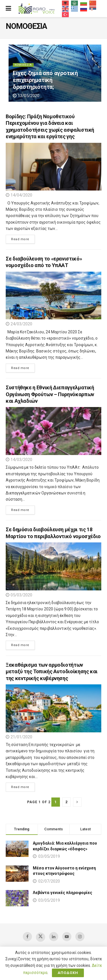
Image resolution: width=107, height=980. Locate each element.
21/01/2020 (19, 737)
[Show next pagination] (77, 802)
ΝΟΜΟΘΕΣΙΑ (23, 65)
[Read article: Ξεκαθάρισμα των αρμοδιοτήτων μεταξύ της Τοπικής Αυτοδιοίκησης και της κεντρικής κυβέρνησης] (53, 708)
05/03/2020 (19, 595)
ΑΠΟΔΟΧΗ (68, 973)
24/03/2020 (19, 324)
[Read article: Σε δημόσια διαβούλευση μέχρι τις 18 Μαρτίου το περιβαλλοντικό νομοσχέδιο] (53, 566)
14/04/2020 (19, 195)
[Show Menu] (8, 9)
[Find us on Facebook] (27, 937)
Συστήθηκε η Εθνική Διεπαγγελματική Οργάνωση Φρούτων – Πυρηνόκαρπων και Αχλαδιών (50, 394)
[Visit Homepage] (37, 9)
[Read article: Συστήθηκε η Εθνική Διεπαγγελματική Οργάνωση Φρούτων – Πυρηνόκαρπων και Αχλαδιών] (53, 431)
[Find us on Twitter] (41, 937)
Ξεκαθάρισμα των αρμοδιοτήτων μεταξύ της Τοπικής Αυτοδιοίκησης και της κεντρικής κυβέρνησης (52, 672)
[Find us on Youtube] (67, 937)
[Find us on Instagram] (80, 937)
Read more (18, 239)
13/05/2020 (26, 96)
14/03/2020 (19, 460)
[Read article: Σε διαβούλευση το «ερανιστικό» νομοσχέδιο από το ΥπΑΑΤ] (53, 296)
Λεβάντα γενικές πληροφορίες (62, 893)
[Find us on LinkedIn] (54, 937)
